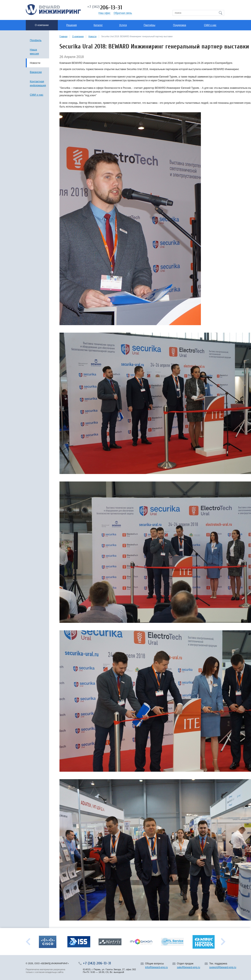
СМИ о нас (210, 25)
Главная (63, 36)
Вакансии (36, 72)
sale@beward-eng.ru (189, 967)
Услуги (123, 25)
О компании (78, 36)
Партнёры (150, 25)
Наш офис (105, 13)
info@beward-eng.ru (156, 967)
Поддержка (180, 25)
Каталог (98, 25)
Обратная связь (123, 13)
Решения (72, 25)
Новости (92, 36)
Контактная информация (38, 83)
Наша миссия (35, 52)
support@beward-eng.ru (223, 967)
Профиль (36, 40)
